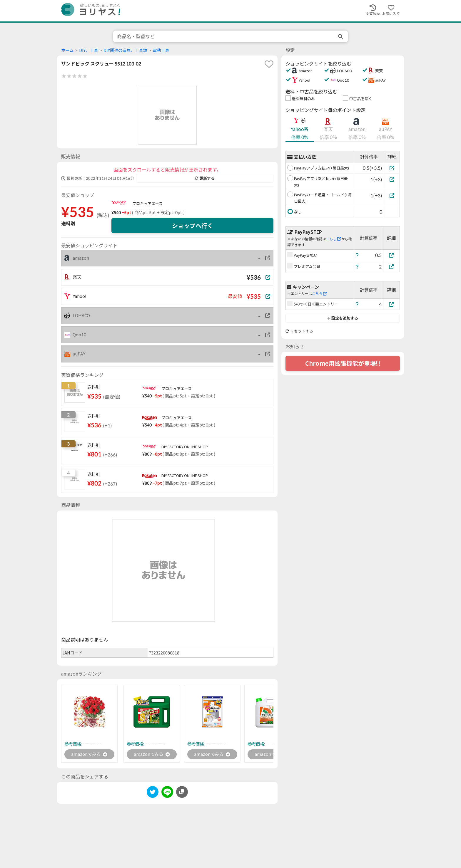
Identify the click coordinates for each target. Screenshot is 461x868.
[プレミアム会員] (392, 267)
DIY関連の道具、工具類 (125, 50)
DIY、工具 (88, 50)
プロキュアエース (147, 204)
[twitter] (153, 794)
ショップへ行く (193, 226)
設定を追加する (343, 318)
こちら (333, 239)
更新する (205, 178)
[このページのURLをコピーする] (182, 793)
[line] (167, 794)
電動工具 (161, 50)
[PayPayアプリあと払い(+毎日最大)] (392, 179)
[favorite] (269, 64)
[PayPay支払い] (392, 255)
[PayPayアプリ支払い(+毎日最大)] (392, 168)
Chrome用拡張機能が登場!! (343, 363)
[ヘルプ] (357, 255)
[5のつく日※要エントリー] (392, 304)
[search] (341, 36)
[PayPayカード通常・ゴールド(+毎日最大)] (392, 195)
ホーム (67, 50)
